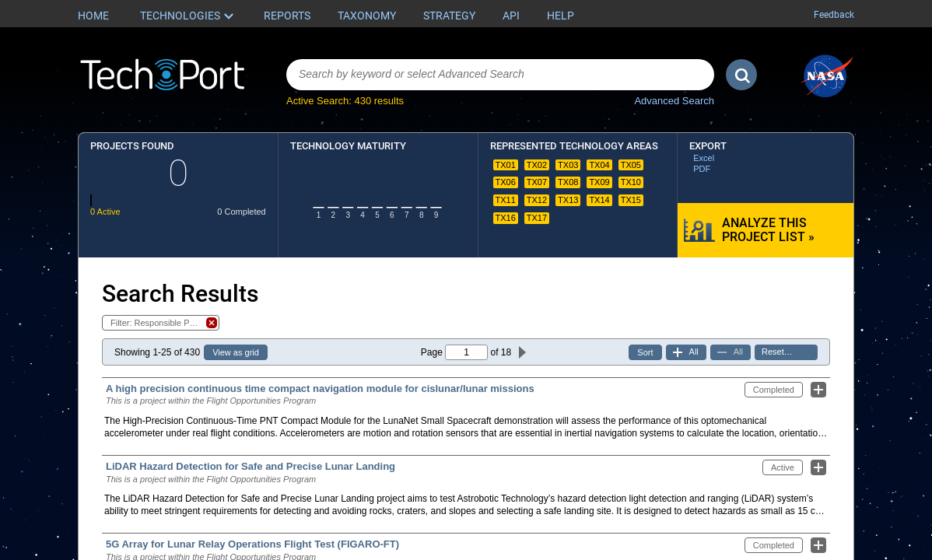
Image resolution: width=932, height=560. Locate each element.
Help (561, 16)
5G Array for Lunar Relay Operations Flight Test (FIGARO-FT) (252, 544)
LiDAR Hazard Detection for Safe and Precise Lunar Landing (251, 466)
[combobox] (500, 75)
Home (93, 16)
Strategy (449, 16)
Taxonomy (367, 16)
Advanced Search (674, 101)
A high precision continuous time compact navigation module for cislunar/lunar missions (320, 388)
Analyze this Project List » (768, 230)
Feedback (834, 15)
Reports (287, 16)
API (511, 16)
